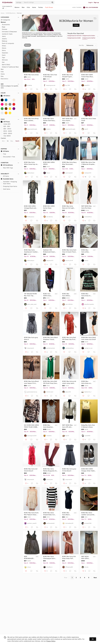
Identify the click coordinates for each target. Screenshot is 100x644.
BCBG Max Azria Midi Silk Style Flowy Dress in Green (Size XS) (50, 382)
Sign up (96, 2)
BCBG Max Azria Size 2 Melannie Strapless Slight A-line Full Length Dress (88, 163)
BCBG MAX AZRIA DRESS (49, 163)
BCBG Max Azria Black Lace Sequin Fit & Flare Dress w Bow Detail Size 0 (31, 382)
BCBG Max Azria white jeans (85, 251)
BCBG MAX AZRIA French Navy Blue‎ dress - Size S (87, 76)
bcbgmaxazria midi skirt (75, 36)
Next (95, 578)
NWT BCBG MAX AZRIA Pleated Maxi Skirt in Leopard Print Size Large (87, 558)
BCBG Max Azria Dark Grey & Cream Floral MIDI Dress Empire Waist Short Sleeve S (69, 251)
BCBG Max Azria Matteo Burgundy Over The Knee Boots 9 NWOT (51, 470)
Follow (76, 25)
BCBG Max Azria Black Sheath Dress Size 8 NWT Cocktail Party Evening (67, 514)
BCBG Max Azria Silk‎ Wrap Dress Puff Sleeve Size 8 (69, 558)
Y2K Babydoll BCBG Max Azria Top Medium (31, 295)
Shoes (4, 46)
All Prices (5, 122)
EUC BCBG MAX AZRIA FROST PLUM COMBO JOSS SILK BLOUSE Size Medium (31, 426)
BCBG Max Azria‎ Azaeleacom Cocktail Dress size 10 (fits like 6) (31, 251)
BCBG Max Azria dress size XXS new (86, 382)
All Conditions (7, 165)
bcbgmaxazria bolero (89, 36)
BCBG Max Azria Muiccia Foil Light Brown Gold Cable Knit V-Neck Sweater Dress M (69, 207)
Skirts (4, 50)
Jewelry (4, 39)
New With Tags (7, 168)
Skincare (5, 60)
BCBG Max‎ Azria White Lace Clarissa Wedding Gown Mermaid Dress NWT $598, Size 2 (67, 295)
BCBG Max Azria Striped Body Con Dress (49, 514)
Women (17, 7)
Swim (4, 55)
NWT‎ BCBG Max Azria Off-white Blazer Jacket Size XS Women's (67, 426)
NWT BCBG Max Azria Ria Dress (87, 207)
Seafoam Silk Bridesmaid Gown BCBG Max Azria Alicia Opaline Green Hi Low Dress (51, 251)
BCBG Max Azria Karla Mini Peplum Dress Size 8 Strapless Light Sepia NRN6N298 (31, 514)
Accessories (6, 25)
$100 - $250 (6, 131)
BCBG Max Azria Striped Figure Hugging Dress (68, 76)
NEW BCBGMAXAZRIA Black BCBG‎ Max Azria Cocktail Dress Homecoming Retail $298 (29, 558)
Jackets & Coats (7, 34)
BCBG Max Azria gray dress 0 (31, 338)
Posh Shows (49, 7)
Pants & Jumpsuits (8, 43)
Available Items (7, 179)
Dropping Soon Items (9, 186)
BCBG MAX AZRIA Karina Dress (49, 207)
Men (23, 7)
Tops (4, 58)
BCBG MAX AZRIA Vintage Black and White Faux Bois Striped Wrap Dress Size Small (30, 207)
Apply (17, 141)
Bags (4, 27)
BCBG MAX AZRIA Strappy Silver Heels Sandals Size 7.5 (88, 470)
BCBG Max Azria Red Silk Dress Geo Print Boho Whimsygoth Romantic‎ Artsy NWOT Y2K (69, 338)
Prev (66, 578)
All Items (5, 151)
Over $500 (6, 136)
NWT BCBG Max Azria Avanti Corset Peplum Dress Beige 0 (67, 120)
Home (34, 7)
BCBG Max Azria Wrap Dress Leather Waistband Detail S (31, 120)
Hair (3, 62)
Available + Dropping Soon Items (9, 183)
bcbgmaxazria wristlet (74, 38)
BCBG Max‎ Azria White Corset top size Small (31, 163)
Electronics (4, 79)
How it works (77, 7)
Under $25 (6, 124)
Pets (2, 76)
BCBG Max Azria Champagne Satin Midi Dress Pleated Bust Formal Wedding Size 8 (50, 558)
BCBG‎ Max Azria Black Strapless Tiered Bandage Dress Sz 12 (50, 338)
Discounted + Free (8, 157)
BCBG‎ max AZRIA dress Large (47, 295)
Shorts (4, 48)
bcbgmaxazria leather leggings (89, 39)
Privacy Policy (51, 641)
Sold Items (6, 189)
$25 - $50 (5, 126)
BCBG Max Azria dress (31, 75)
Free (3, 154)
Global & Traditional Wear (10, 67)
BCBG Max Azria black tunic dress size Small (89, 338)
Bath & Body (6, 65)
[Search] (37, 2)
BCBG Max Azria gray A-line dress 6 (69, 470)
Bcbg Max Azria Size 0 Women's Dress (88, 426)
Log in (90, 2)
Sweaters (5, 53)
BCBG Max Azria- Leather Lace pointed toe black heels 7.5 (88, 514)
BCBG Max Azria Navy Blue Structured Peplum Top (69, 163)
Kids (28, 7)
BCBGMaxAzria (11, 13)
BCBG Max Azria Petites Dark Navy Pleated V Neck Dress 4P (50, 120)
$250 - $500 (6, 133)
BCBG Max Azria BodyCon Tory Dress (48, 426)
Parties (41, 7)
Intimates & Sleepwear (9, 32)
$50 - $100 (6, 129)
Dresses (5, 29)
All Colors (5, 96)
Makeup (5, 41)
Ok (93, 639)
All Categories (5, 20)
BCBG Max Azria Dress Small (89, 120)
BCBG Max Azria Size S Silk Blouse (50, 76)
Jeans (4, 36)
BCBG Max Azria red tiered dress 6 (31, 470)
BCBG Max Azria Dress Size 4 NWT (87, 295)
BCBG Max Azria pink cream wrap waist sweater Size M (69, 382)
